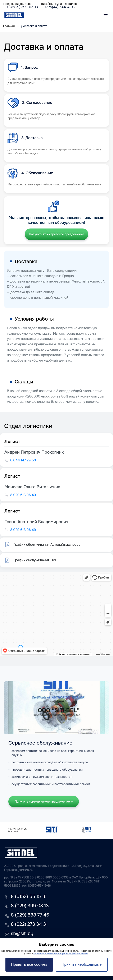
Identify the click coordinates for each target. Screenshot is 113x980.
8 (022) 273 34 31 (29, 925)
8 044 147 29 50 (23, 460)
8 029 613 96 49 (23, 495)
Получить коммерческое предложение (56, 234)
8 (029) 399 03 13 (30, 906)
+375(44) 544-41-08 (60, 7)
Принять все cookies (29, 964)
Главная (9, 26)
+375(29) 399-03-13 (22, 7)
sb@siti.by (22, 934)
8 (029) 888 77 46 (30, 915)
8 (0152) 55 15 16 (29, 897)
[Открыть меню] (106, 16)
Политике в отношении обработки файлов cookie (61, 954)
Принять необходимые (82, 964)
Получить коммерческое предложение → (44, 802)
